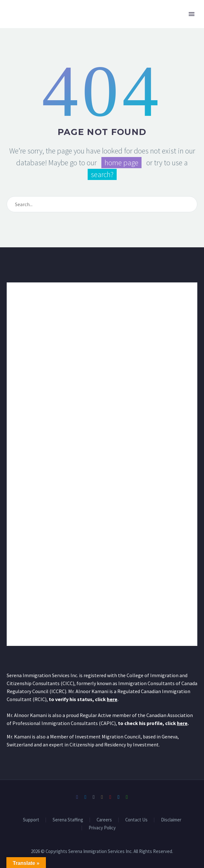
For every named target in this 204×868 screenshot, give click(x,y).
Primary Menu (192, 14)
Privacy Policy (102, 828)
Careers (104, 820)
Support (31, 820)
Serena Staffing (68, 820)
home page (121, 163)
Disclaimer (171, 820)
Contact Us (136, 820)
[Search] (102, 204)
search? (102, 174)
